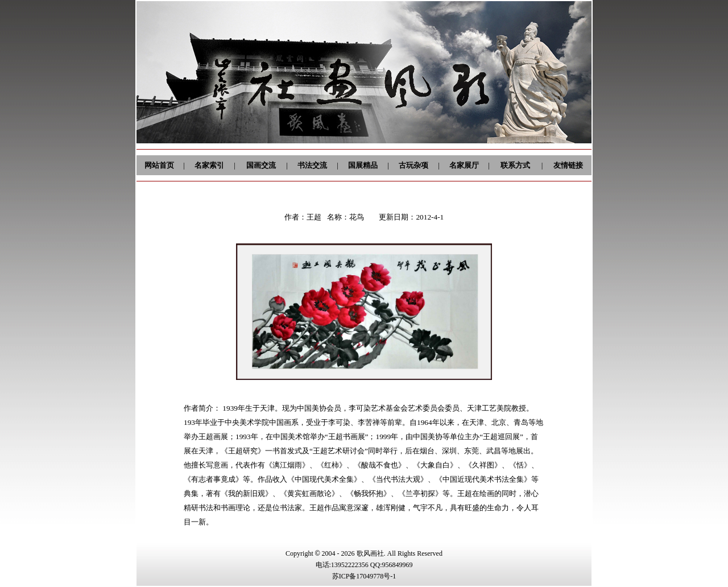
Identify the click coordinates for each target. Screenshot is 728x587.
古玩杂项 (413, 165)
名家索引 (209, 165)
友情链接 (568, 165)
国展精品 (363, 165)
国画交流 (261, 165)
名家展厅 (464, 165)
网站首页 (159, 165)
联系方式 (515, 165)
